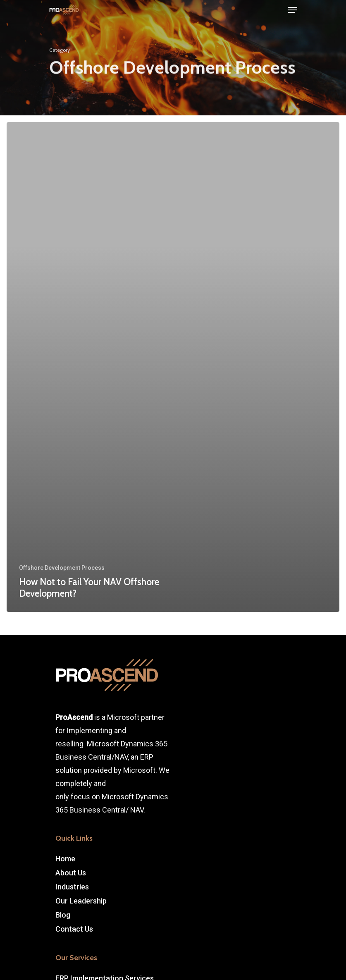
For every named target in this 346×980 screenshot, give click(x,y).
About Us (71, 873)
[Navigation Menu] (293, 10)
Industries (72, 887)
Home (65, 859)
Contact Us (74, 929)
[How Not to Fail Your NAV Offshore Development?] (173, 367)
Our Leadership (81, 901)
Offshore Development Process (62, 568)
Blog (63, 915)
